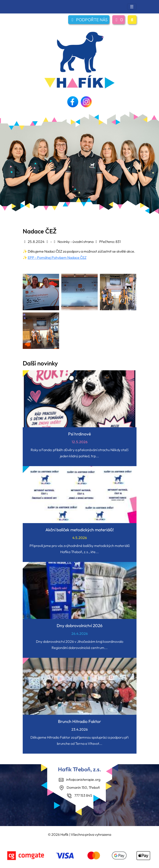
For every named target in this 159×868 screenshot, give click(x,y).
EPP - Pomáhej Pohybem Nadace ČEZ (57, 257)
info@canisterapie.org (83, 779)
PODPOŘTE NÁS (89, 20)
